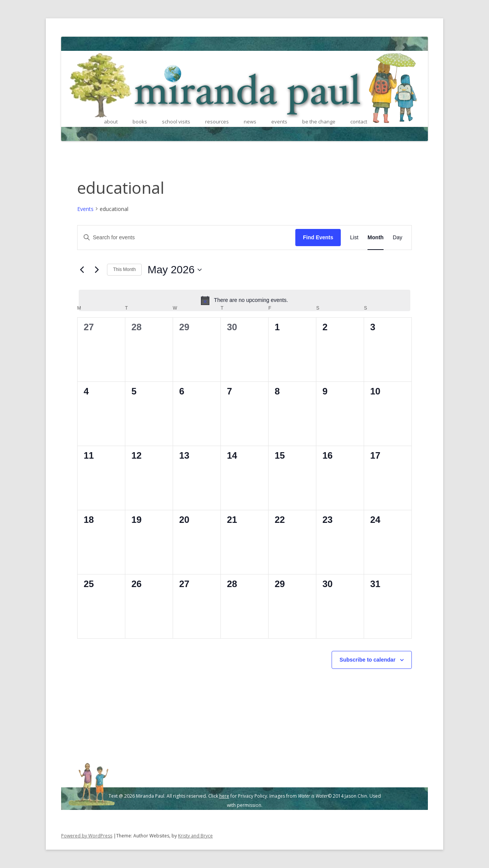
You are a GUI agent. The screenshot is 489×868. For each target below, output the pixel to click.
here (224, 796)
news (250, 122)
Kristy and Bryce (195, 836)
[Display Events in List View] (354, 238)
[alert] (244, 300)
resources (217, 122)
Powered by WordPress (87, 836)
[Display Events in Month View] (376, 238)
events (279, 122)
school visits (176, 122)
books (140, 122)
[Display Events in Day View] (398, 238)
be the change (319, 122)
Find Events (318, 237)
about (111, 122)
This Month (124, 269)
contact (359, 122)
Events (85, 209)
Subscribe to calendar (368, 660)
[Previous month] (82, 270)
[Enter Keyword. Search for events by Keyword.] (186, 238)
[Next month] (97, 270)
